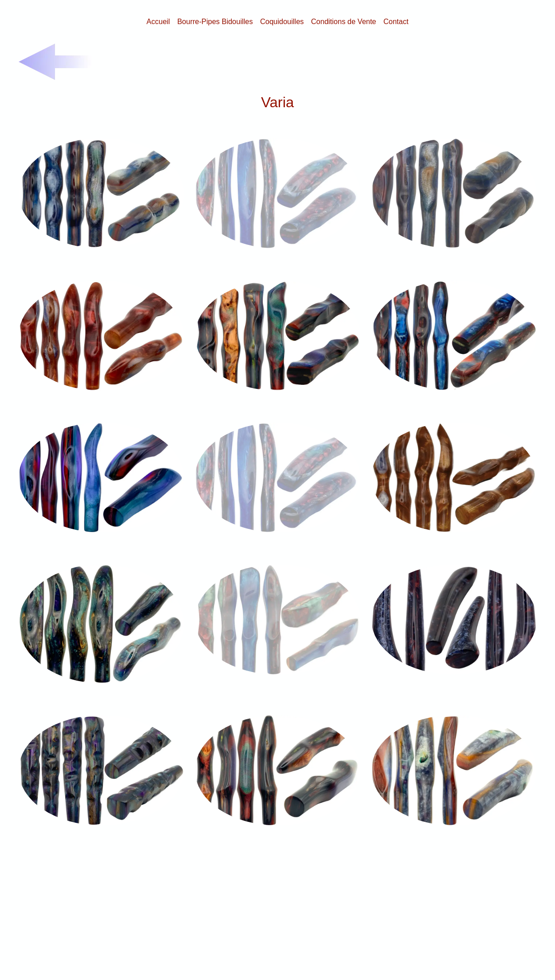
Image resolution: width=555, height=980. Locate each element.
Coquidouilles (282, 22)
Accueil (158, 22)
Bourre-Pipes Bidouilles (215, 22)
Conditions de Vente (343, 22)
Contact (396, 22)
